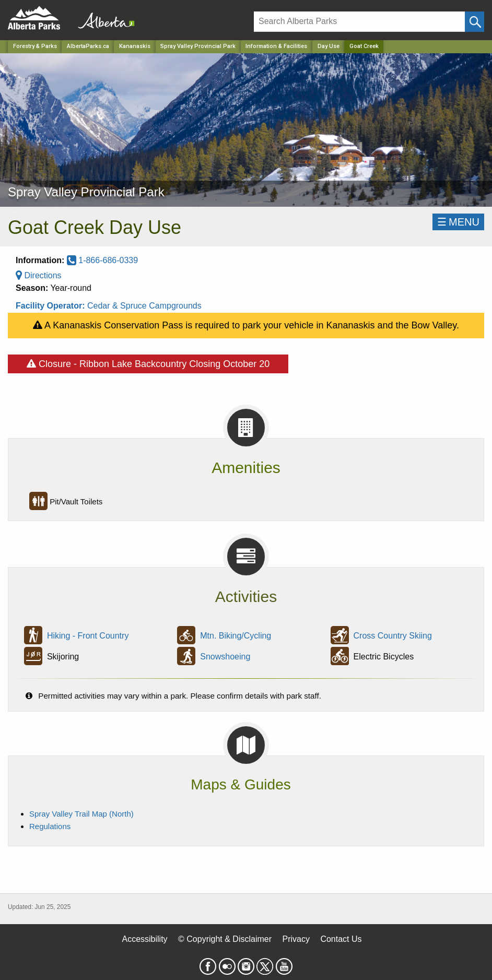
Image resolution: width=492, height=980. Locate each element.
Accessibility (144, 939)
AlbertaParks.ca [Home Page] (88, 46)
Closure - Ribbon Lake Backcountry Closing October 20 (148, 362)
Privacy (296, 939)
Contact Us (341, 939)
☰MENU (458, 222)
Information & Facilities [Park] (276, 46)
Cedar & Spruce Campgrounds (144, 306)
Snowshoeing (225, 657)
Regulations (50, 826)
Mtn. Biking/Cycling (236, 636)
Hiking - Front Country (88, 636)
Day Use (329, 46)
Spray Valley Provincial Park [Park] (198, 46)
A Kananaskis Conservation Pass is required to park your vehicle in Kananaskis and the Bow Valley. (246, 325)
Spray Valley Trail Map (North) (81, 814)
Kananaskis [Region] (135, 46)
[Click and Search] (475, 22)
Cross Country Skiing (393, 636)
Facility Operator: (51, 306)
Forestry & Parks (35, 46)
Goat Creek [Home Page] (364, 46)
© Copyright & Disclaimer (225, 939)
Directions (39, 275)
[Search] (359, 22)
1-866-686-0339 (102, 260)
